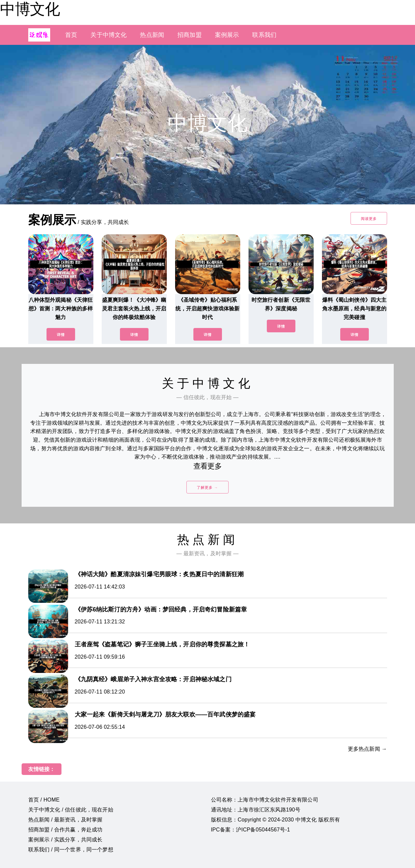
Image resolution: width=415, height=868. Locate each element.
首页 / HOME (44, 800)
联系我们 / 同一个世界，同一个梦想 (71, 850)
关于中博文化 (108, 35)
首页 (71, 35)
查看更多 (207, 466)
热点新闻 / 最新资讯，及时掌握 (65, 820)
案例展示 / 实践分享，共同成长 (65, 840)
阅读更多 (369, 219)
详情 (61, 335)
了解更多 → (207, 488)
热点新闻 (152, 35)
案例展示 (227, 35)
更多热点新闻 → (367, 749)
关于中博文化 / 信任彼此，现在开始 (71, 810)
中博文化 (30, 9)
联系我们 (264, 35)
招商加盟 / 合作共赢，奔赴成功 (65, 830)
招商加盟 (190, 35)
